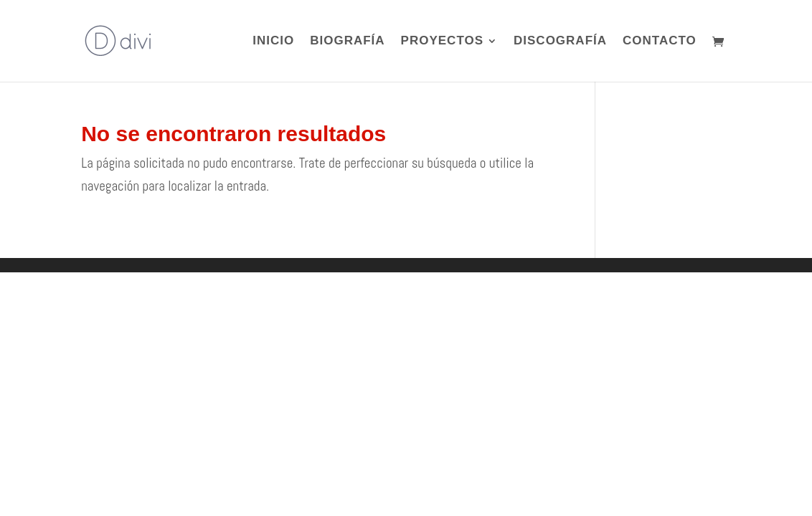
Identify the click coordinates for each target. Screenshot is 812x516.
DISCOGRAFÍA (560, 42)
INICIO (273, 42)
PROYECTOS (442, 42)
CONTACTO (660, 42)
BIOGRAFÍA (347, 42)
